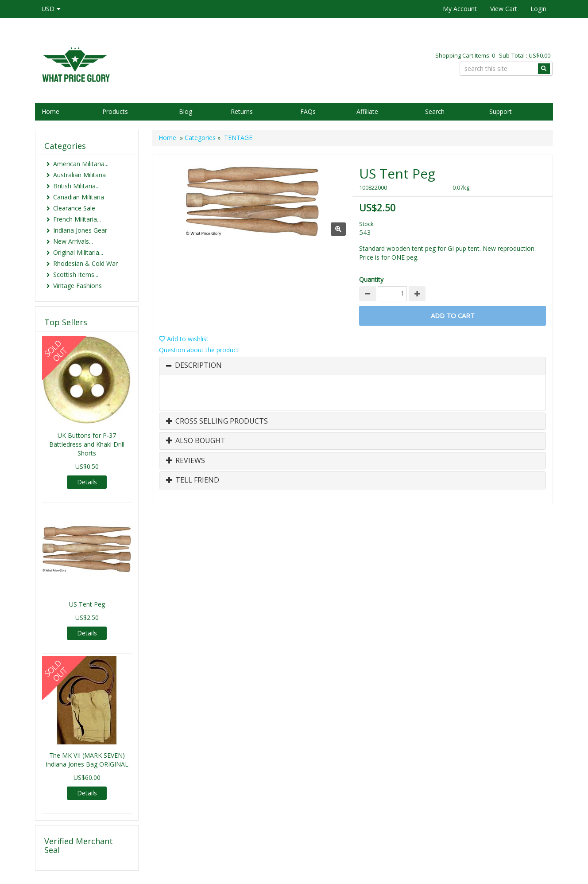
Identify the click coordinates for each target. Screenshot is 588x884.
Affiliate (367, 111)
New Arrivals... (73, 241)
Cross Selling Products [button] (217, 421)
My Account (460, 9)
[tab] (352, 366)
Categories (200, 138)
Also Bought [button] (196, 441)
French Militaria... (77, 219)
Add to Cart (453, 315)
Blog (186, 111)
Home (50, 111)
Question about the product (199, 350)
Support (501, 111)
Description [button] (198, 366)
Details (87, 482)
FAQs (308, 111)
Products (115, 111)
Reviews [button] (186, 461)
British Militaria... (76, 186)
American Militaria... (81, 164)
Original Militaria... (78, 252)
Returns (242, 111)
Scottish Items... (76, 275)
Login (538, 9)
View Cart (504, 9)
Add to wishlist (184, 339)
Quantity (371, 279)
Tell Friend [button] (193, 480)
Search (435, 111)
